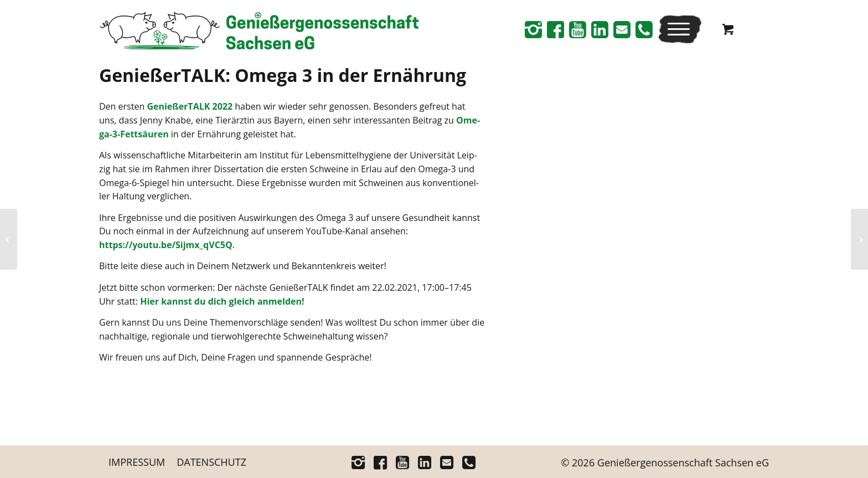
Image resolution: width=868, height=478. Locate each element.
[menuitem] (680, 29)
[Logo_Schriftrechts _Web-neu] (259, 33)
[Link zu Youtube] (577, 29)
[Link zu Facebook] (555, 29)
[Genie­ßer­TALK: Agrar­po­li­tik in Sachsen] (859, 239)
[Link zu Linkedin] (600, 29)
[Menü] (676, 29)
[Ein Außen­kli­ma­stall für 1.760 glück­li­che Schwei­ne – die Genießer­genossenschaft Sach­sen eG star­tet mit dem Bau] (9, 239)
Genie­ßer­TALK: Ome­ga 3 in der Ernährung (283, 75)
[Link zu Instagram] (533, 29)
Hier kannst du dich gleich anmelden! (222, 301)
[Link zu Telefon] (644, 29)
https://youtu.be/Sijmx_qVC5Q (166, 245)
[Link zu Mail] (622, 29)
